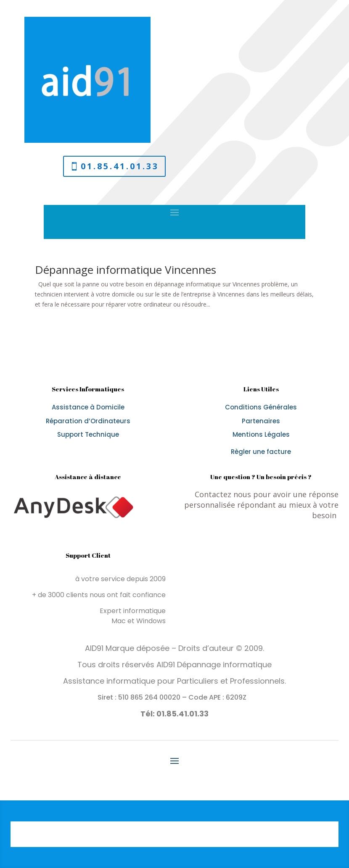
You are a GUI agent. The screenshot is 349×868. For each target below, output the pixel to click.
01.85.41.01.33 (120, 166)
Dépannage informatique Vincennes (126, 270)
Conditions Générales (261, 407)
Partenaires (261, 421)
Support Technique (88, 434)
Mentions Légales (261, 434)
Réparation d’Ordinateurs (88, 421)
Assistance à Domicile (88, 407)
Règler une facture (261, 452)
